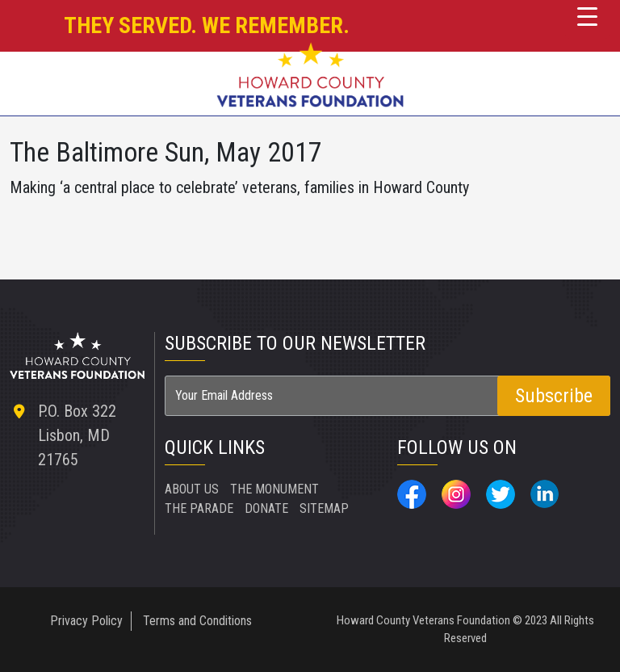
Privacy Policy (86, 621)
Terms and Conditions (197, 621)
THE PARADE (199, 508)
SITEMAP (324, 508)
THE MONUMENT (274, 489)
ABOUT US (192, 489)
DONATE (266, 508)
